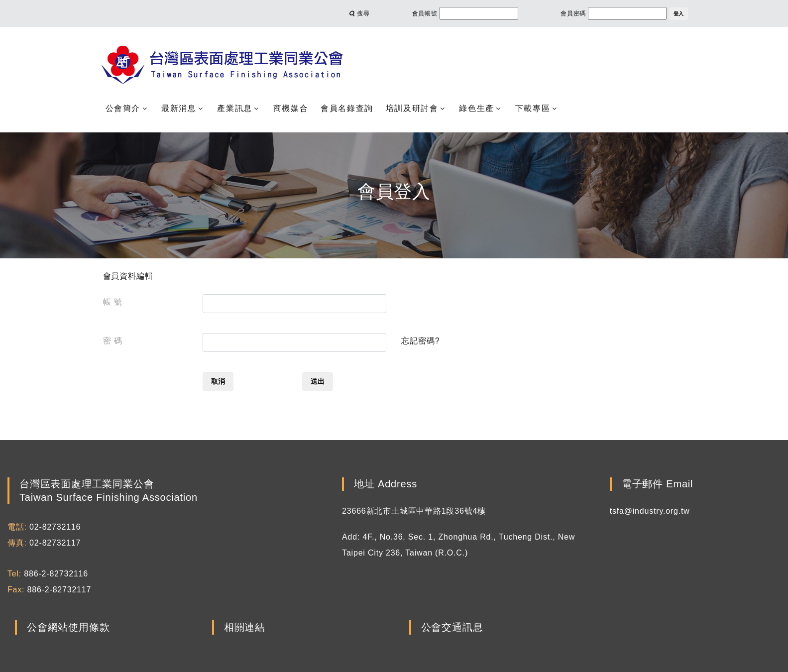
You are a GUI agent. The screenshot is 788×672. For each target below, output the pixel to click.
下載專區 (533, 108)
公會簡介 (123, 108)
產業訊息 (234, 108)
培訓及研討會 (412, 108)
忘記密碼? (420, 341)
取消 (218, 381)
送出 (318, 381)
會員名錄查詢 (347, 108)
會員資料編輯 (128, 276)
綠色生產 (476, 108)
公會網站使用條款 (68, 628)
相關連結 (245, 628)
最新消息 (179, 108)
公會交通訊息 (452, 628)
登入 (678, 14)
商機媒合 (291, 108)
